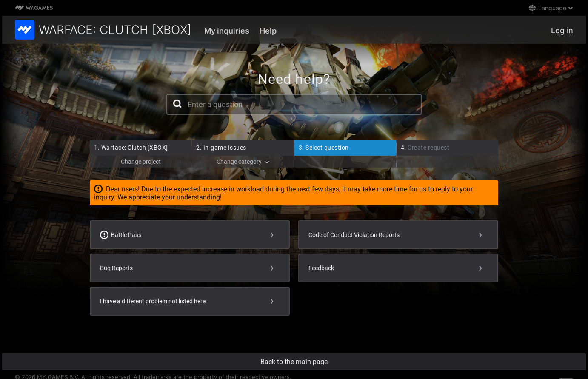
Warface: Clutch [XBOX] (131, 148)
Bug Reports (116, 268)
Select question (324, 148)
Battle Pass (121, 235)
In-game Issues (221, 148)
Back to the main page (294, 362)
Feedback (321, 268)
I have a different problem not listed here (153, 301)
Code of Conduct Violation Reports (354, 235)
